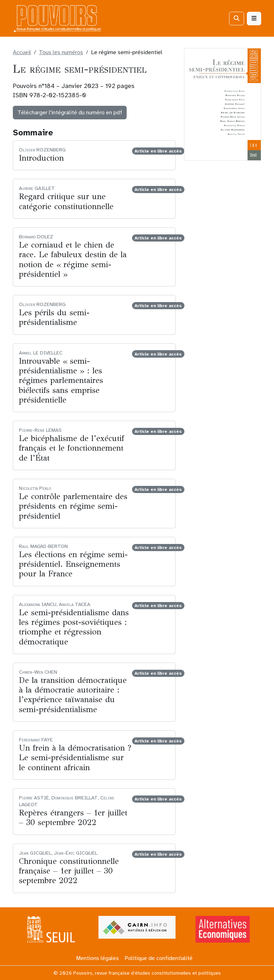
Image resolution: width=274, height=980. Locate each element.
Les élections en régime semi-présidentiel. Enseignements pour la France (73, 564)
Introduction (41, 158)
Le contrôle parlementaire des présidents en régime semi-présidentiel (73, 506)
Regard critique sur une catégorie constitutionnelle (66, 201)
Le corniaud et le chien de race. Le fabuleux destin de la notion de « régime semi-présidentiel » (73, 260)
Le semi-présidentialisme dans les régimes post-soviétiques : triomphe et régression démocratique (74, 627)
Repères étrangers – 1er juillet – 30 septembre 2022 (73, 818)
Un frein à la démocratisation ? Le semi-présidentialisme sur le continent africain (75, 758)
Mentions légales (97, 958)
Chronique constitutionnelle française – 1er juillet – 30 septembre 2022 (69, 871)
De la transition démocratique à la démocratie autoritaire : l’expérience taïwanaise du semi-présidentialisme (73, 695)
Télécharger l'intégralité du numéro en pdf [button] (70, 113)
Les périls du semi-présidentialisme (54, 317)
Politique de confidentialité (159, 958)
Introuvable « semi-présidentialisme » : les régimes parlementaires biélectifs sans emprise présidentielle (61, 380)
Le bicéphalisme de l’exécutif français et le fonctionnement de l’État (72, 448)
